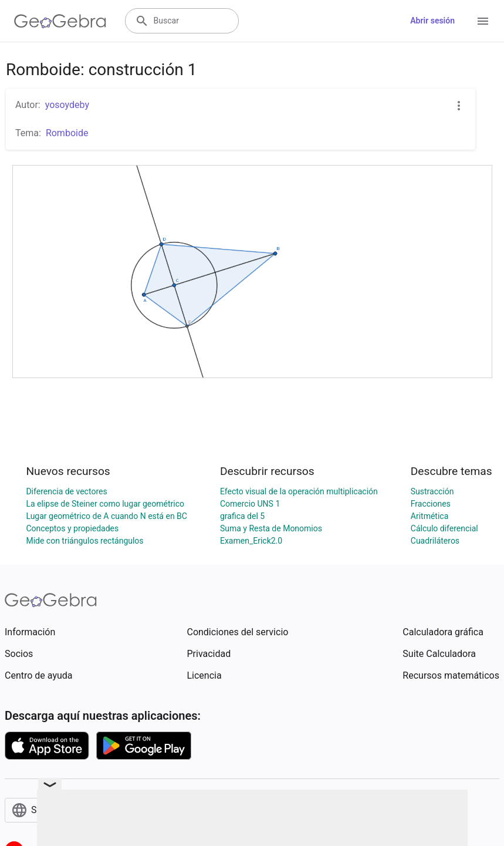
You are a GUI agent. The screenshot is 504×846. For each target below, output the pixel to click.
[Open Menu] (483, 21)
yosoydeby (67, 105)
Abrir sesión (432, 21)
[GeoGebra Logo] (60, 21)
